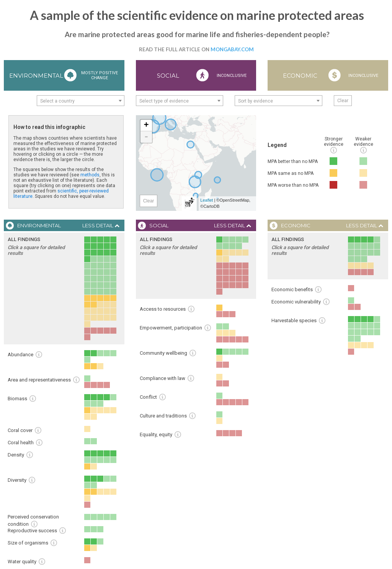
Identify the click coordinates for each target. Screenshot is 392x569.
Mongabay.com (232, 49)
